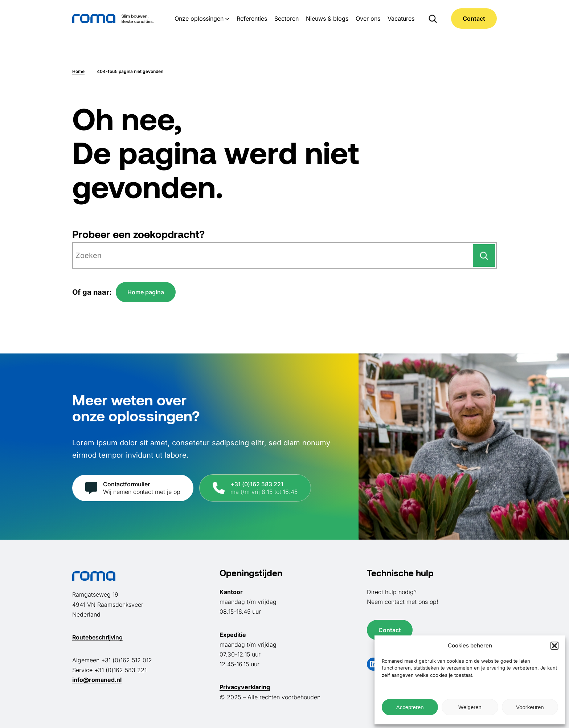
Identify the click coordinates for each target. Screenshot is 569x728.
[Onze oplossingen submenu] (227, 19)
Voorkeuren (530, 707)
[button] (554, 646)
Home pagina (146, 292)
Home (78, 71)
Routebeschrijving (97, 637)
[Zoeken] (484, 255)
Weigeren (470, 707)
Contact (474, 19)
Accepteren (410, 707)
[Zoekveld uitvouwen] (433, 19)
